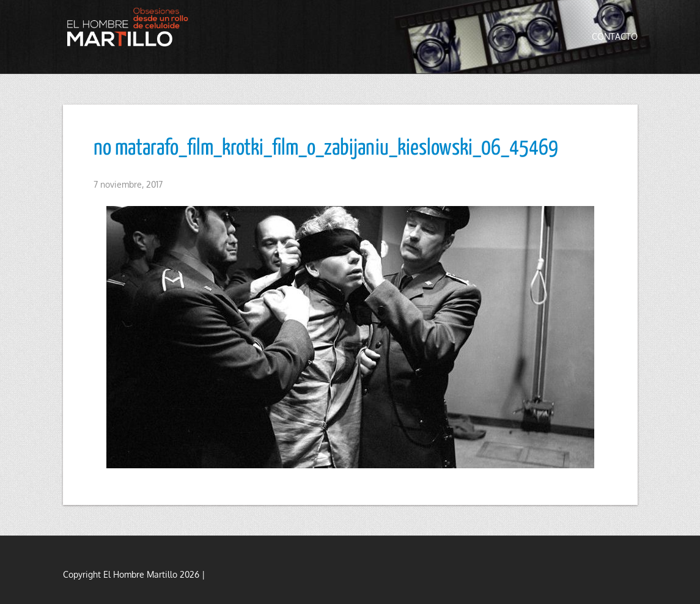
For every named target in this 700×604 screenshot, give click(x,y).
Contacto (615, 36)
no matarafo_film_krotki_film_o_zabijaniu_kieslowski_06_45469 (326, 149)
